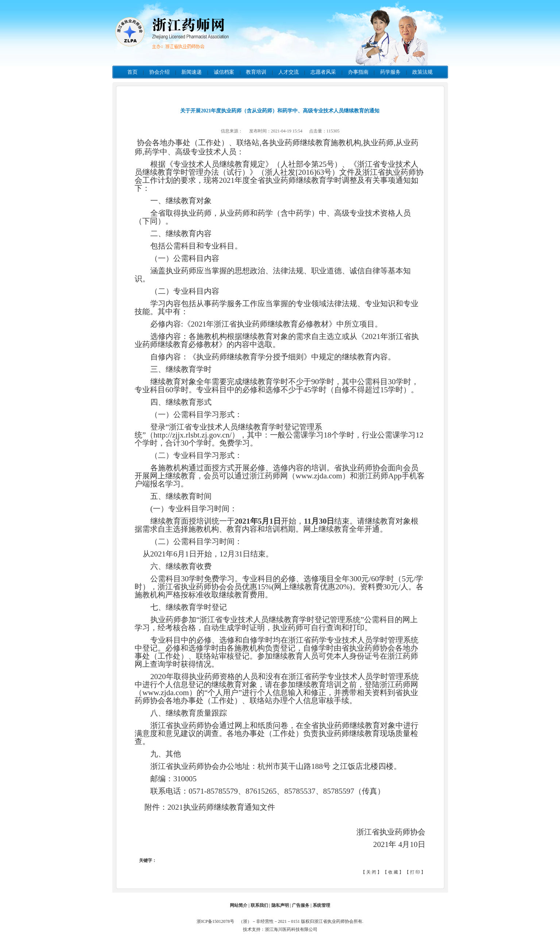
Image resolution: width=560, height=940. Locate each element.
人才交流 (289, 72)
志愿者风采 (323, 72)
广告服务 (301, 905)
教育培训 (256, 72)
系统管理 (321, 905)
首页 (132, 72)
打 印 (415, 872)
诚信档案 (224, 72)
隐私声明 (280, 905)
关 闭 (371, 872)
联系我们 (259, 905)
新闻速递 (192, 72)
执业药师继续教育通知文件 (229, 807)
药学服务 (390, 72)
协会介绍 (159, 72)
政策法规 (422, 72)
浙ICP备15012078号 (217, 921)
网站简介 (239, 905)
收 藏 (393, 872)
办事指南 (358, 72)
